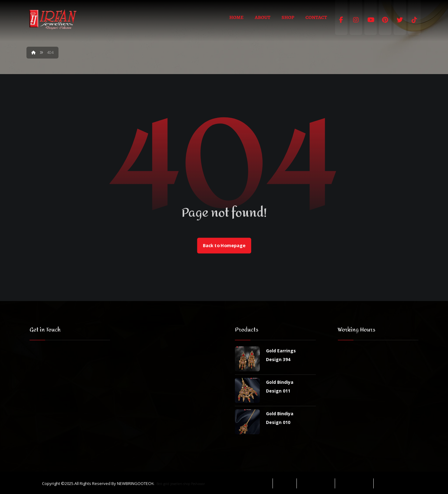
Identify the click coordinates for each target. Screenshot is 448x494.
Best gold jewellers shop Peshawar (181, 484)
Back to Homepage (224, 246)
